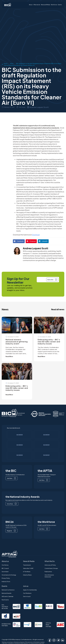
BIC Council (5, 568)
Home (6, 63)
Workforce (54, 5)
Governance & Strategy (9, 575)
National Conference (8, 590)
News (12, 63)
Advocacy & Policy (50, 565)
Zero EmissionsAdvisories (49, 576)
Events (60, 5)
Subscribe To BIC (28, 568)
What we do (37, 5)
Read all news (58, 309)
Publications (48, 572)
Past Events (5, 600)
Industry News (27, 575)
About (31, 5)
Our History (5, 565)
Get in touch (27, 596)
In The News (27, 572)
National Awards (7, 593)
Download (36, 235)
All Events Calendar (8, 596)
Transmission (27, 565)
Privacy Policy (6, 578)
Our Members (27, 593)
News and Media (45, 5)
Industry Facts (6, 581)
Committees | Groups (51, 568)
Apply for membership (30, 590)
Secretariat (5, 572)
